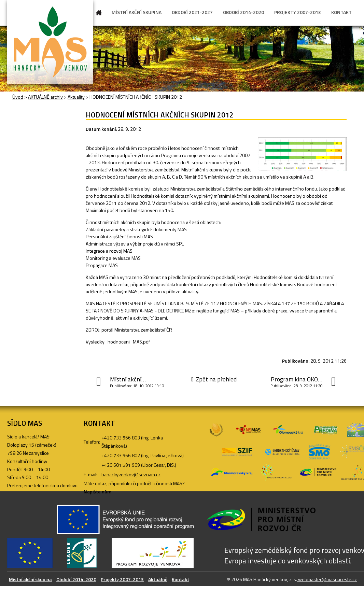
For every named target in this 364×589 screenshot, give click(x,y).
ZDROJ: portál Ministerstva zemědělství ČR (129, 330)
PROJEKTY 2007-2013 (298, 12)
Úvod (99, 14)
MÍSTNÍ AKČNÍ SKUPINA (137, 12)
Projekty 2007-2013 (122, 579)
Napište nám (97, 492)
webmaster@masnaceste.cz (327, 579)
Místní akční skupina (30, 579)
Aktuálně (158, 579)
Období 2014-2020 (76, 579)
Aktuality (76, 97)
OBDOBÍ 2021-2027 (192, 12)
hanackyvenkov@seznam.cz (131, 474)
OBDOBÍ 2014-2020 (243, 12)
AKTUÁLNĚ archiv (45, 97)
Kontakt (180, 579)
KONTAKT (341, 12)
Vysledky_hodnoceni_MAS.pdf (118, 342)
